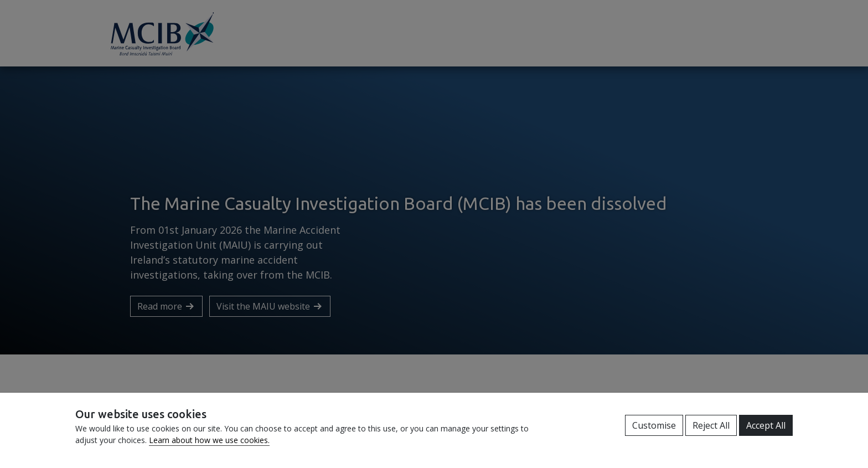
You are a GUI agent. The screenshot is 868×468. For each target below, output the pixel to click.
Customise (654, 425)
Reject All (711, 425)
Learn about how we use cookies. (209, 440)
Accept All (766, 425)
